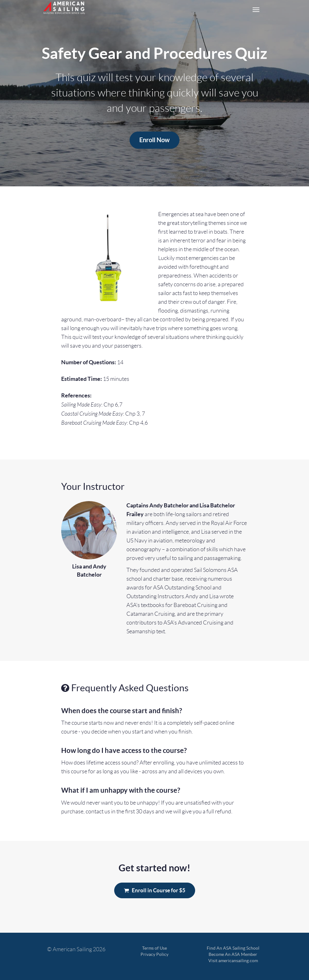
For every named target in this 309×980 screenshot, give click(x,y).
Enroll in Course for (155, 890)
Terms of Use (154, 948)
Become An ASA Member (233, 954)
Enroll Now (154, 140)
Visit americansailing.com (233, 961)
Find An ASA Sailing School (233, 948)
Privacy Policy (154, 954)
